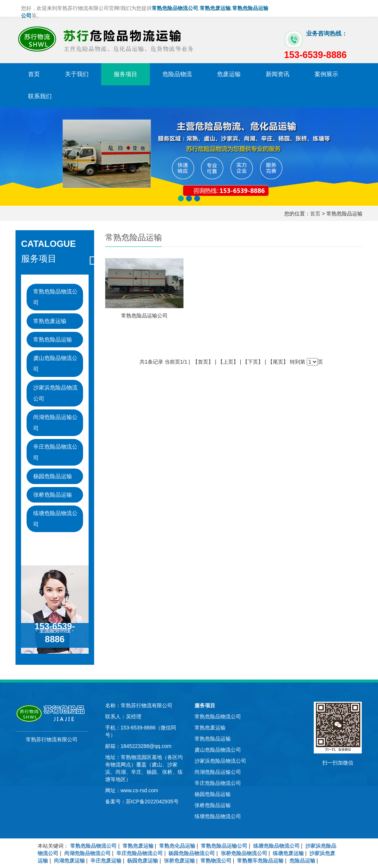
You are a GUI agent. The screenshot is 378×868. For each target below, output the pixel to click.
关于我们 (77, 74)
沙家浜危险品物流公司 (55, 393)
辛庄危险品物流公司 (55, 452)
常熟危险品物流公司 (55, 297)
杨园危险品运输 (53, 476)
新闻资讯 (278, 74)
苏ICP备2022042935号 (152, 801)
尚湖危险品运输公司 (55, 423)
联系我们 (40, 96)
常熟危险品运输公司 (144, 316)
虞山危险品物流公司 (55, 363)
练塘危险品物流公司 (55, 519)
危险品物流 (177, 74)
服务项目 (126, 74)
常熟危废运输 (50, 321)
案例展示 (326, 74)
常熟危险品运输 (53, 339)
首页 (34, 74)
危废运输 (229, 74)
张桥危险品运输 (53, 495)
